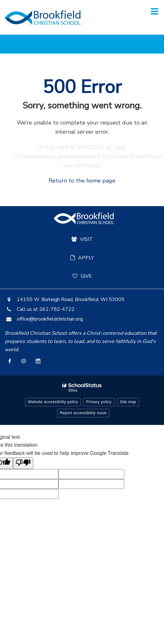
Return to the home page (82, 181)
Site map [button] (128, 402)
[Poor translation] (23, 463)
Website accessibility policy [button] (53, 402)
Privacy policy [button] (99, 402)
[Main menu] (155, 11)
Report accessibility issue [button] (83, 413)
